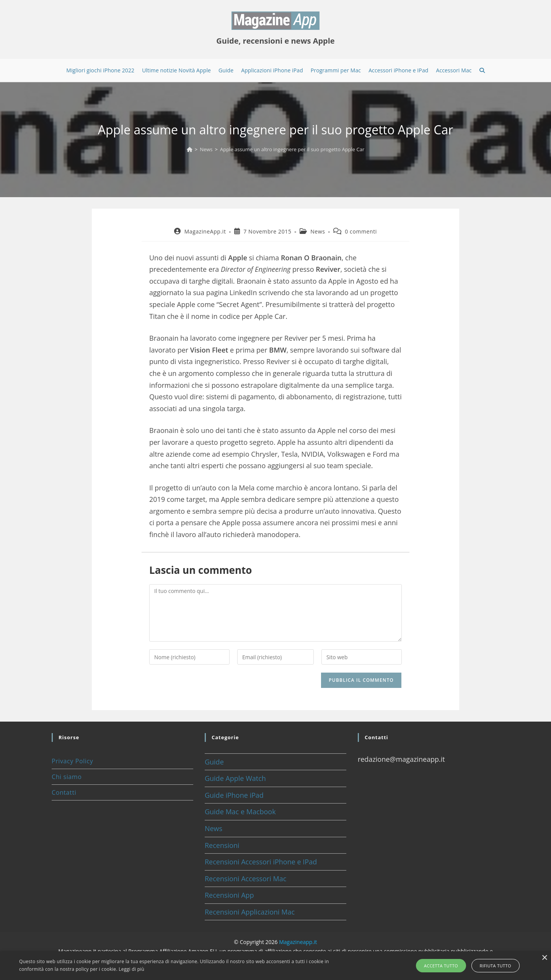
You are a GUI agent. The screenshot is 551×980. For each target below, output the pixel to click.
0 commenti (361, 231)
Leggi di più (131, 969)
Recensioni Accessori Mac (245, 879)
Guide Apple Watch (235, 778)
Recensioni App (229, 895)
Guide (214, 762)
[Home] (190, 149)
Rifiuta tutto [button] (494, 966)
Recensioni (222, 845)
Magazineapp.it (298, 942)
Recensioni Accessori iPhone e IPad (261, 862)
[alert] (275, 966)
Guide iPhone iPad (234, 795)
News (318, 231)
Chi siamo (67, 777)
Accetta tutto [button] (443, 966)
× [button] (544, 958)
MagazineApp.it (205, 231)
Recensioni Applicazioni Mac (250, 912)
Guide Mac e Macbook (240, 812)
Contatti (64, 792)
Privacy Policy (72, 761)
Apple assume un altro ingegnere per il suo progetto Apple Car (292, 149)
